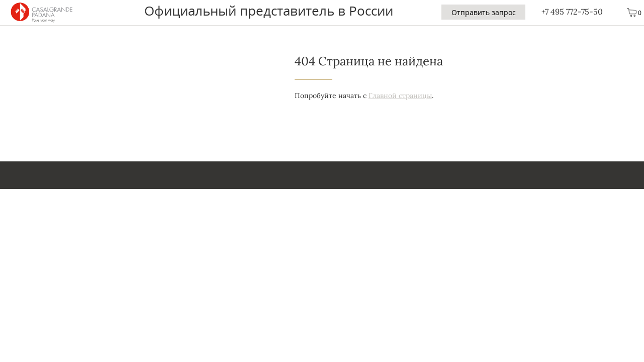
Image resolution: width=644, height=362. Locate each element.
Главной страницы (400, 96)
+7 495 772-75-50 (572, 12)
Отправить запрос (484, 12)
